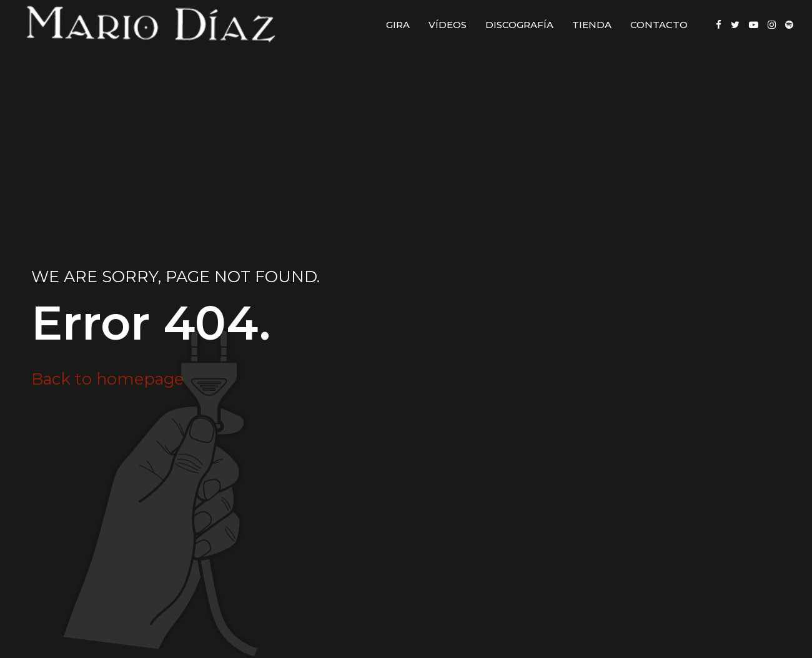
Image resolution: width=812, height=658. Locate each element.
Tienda (592, 25)
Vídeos (448, 25)
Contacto (659, 25)
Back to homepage (107, 379)
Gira (398, 25)
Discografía (519, 25)
